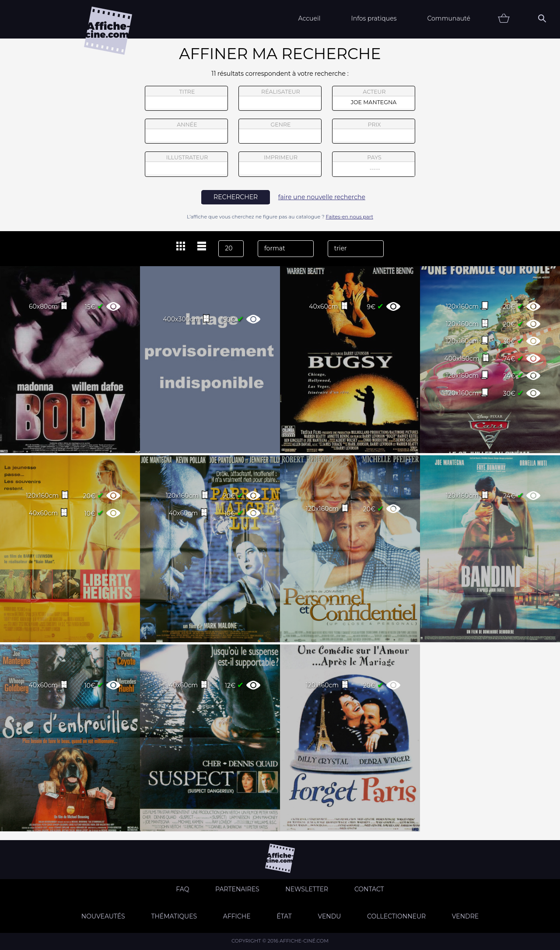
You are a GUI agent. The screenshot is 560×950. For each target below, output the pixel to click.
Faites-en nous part (350, 217)
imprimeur (280, 164)
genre (280, 132)
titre (186, 99)
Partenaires (237, 889)
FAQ (182, 889)
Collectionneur (396, 916)
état (284, 916)
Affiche (237, 916)
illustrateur (186, 164)
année (186, 131)
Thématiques (174, 916)
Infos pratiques (374, 18)
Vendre (465, 916)
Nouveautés (103, 916)
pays (374, 165)
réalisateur (280, 99)
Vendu (329, 916)
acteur (374, 99)
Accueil (309, 18)
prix (374, 131)
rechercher (236, 197)
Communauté (449, 18)
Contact (369, 889)
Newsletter (307, 889)
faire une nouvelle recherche (322, 197)
